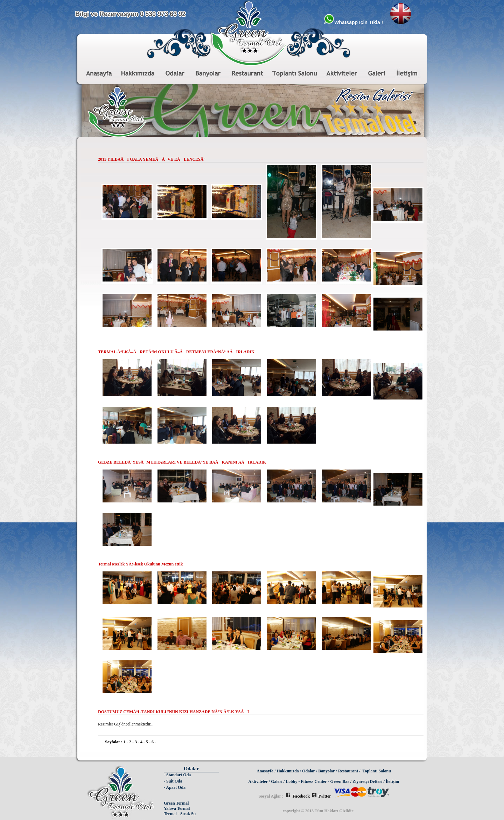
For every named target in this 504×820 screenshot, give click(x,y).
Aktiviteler (258, 781)
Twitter (321, 796)
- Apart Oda (175, 787)
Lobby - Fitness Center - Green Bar (317, 781)
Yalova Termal (177, 808)
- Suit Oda (173, 781)
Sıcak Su (188, 814)
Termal (170, 814)
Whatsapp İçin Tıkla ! (354, 22)
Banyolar (326, 771)
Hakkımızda (288, 771)
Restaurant (348, 771)
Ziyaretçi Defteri (367, 781)
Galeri (277, 781)
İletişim (393, 781)
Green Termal (176, 803)
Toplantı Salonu (377, 771)
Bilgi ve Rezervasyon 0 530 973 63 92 (130, 14)
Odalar (309, 771)
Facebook (298, 796)
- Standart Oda (177, 775)
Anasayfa (265, 771)
